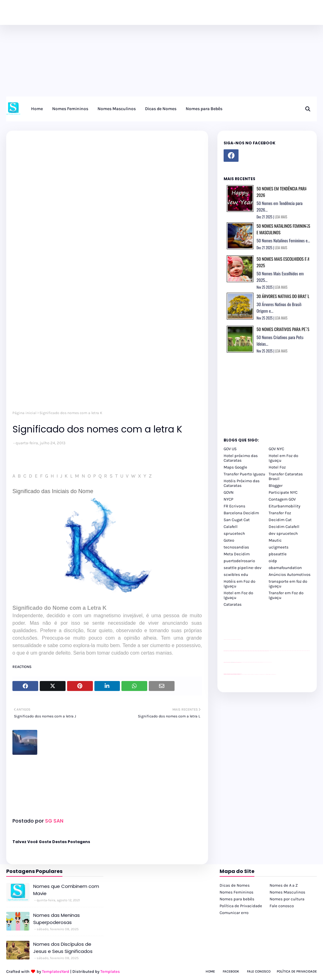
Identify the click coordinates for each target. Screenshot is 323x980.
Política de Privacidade (241, 906)
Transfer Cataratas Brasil (286, 476)
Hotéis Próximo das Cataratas (242, 483)
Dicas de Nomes (235, 885)
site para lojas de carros (226, 639)
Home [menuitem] (37, 109)
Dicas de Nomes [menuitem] (161, 109)
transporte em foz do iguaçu (288, 584)
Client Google (244, 662)
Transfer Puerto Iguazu (244, 474)
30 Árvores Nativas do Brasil (283, 296)
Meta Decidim (237, 554)
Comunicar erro (234, 913)
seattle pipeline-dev (243, 568)
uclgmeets (279, 547)
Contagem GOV (282, 499)
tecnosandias (236, 547)
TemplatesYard (56, 971)
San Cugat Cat (237, 520)
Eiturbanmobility (284, 506)
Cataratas (233, 604)
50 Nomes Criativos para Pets (283, 329)
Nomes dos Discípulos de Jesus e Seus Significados (63, 948)
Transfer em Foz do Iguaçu (286, 595)
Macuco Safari (265, 674)
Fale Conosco (259, 971)
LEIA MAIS (281, 217)
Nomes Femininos (237, 892)
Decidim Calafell (284, 527)
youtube (224, 675)
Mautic (275, 540)
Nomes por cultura (287, 899)
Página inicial (24, 413)
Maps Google (235, 467)
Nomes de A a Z (284, 885)
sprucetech (234, 533)
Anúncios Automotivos (290, 574)
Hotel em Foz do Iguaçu (283, 458)
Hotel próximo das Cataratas (241, 458)
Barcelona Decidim (241, 513)
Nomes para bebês (237, 899)
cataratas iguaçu (242, 674)
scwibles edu (236, 574)
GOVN (229, 492)
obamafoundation (285, 568)
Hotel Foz (277, 467)
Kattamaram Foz (268, 674)
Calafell (231, 527)
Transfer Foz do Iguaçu (257, 674)
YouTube (242, 662)
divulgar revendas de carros (231, 639)
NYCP (228, 499)
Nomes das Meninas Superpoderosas (57, 919)
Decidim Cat (280, 520)
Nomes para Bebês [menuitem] (204, 109)
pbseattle (278, 554)
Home (210, 971)
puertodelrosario (239, 561)
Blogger (276, 485)
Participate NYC (283, 492)
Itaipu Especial (271, 674)
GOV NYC (276, 449)
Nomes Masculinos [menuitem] (117, 109)
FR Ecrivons (234, 506)
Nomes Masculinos (287, 892)
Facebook (231, 971)
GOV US (230, 449)
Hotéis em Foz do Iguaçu (239, 584)
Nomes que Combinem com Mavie (66, 890)
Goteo (229, 540)
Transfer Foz (280, 513)
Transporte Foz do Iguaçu (261, 674)
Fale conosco (282, 906)
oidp (273, 561)
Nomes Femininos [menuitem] (70, 109)
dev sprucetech (283, 533)
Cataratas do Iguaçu (274, 674)
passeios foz (269, 651)
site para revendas (240, 639)
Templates (110, 971)
